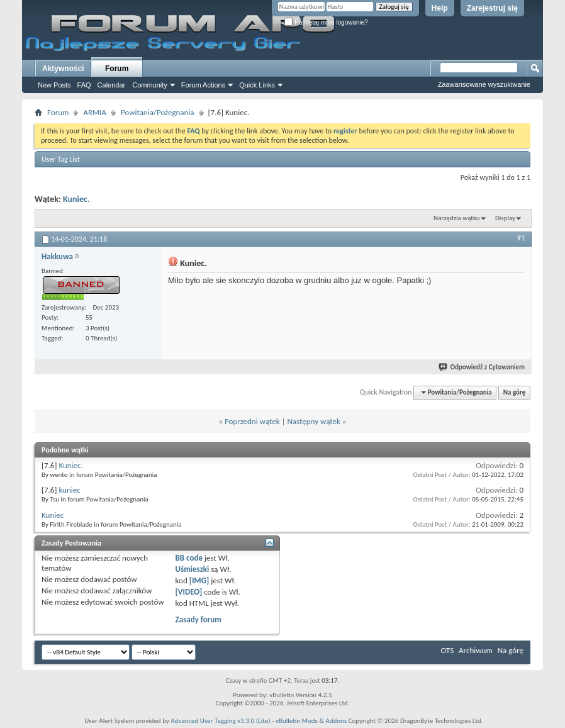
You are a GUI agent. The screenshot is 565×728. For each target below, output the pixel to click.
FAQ (84, 85)
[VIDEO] (189, 592)
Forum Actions (203, 85)
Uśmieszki (193, 569)
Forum (117, 69)
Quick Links (257, 85)
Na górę (515, 392)
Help (440, 8)
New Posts (54, 85)
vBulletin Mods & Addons (311, 721)
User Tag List (61, 159)
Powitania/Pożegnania (158, 112)
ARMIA (95, 112)
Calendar (112, 85)
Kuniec (53, 515)
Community (150, 85)
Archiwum (476, 650)
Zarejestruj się (492, 8)
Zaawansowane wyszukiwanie (484, 84)
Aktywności (63, 69)
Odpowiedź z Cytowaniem (482, 367)
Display (505, 218)
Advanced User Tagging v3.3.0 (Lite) (220, 721)
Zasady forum (199, 619)
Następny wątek (313, 421)
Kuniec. (76, 199)
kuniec (69, 490)
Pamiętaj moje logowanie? (326, 22)
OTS (448, 650)
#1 (521, 238)
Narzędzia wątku (457, 218)
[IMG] (199, 580)
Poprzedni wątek (252, 421)
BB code (189, 558)
